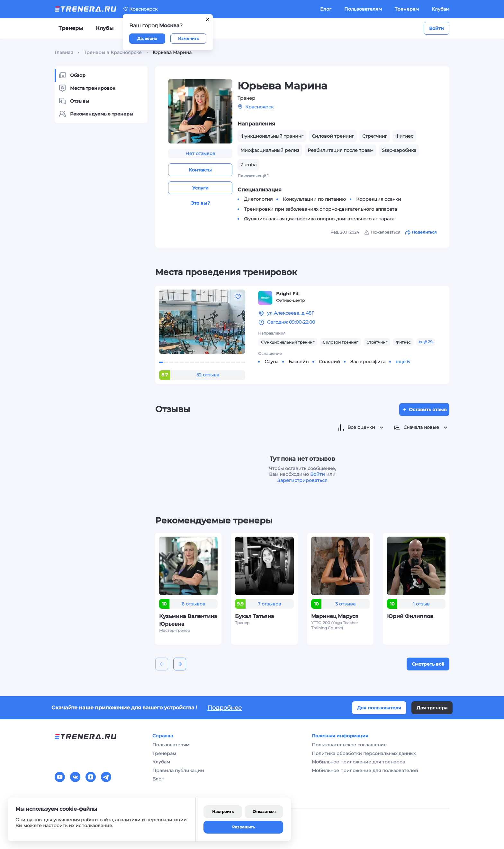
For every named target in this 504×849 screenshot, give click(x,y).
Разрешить (243, 827)
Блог (326, 9)
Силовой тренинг (340, 342)
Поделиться (421, 232)
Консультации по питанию (314, 199)
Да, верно (147, 38)
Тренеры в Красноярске (113, 52)
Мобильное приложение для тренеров (359, 762)
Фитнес (403, 342)
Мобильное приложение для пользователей (365, 771)
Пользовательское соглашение (349, 745)
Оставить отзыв (424, 410)
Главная (64, 52)
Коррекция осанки (379, 199)
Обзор (72, 75)
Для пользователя (379, 708)
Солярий (329, 362)
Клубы (105, 28)
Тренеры (71, 28)
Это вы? (200, 203)
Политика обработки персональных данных (364, 753)
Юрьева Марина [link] (172, 52)
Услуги (200, 188)
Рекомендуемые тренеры (96, 114)
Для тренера (432, 708)
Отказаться (264, 812)
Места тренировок (87, 88)
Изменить (188, 38)
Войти (437, 28)
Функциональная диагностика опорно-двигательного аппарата (319, 219)
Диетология (258, 199)
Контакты (200, 170)
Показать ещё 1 (253, 176)
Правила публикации (178, 771)
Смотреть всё (428, 664)
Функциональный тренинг (288, 342)
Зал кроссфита (368, 362)
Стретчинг (377, 342)
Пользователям (363, 9)
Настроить (223, 812)
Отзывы (74, 101)
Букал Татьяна (255, 616)
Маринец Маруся (335, 616)
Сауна (271, 362)
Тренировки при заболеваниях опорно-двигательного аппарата (320, 209)
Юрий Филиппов (410, 616)
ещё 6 (403, 362)
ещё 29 (426, 342)
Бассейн (299, 362)
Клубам (441, 9)
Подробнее (225, 708)
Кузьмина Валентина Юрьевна (188, 620)
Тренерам (407, 9)
